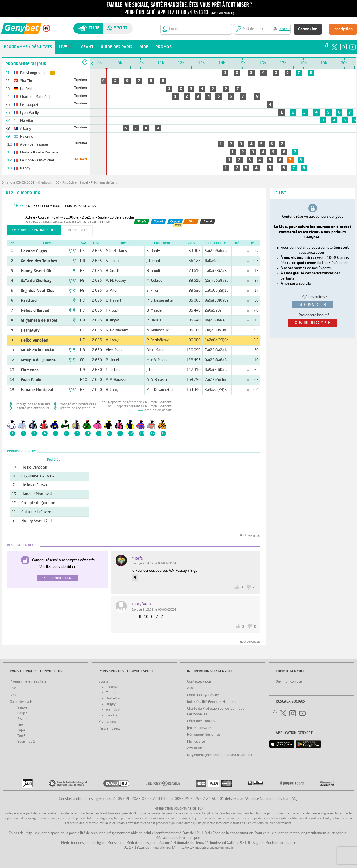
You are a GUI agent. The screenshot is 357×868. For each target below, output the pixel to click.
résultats (78, 230)
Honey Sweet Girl (37, 271)
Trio (20, 725)
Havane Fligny (34, 251)
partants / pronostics (34, 230)
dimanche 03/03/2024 (18, 183)
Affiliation (195, 748)
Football (112, 687)
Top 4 (21, 730)
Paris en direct (109, 729)
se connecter (312, 305)
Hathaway (30, 330)
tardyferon (141, 604)
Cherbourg (45, 183)
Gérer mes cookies (201, 721)
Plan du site (196, 742)
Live (13, 688)
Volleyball (113, 710)
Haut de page (248, 536)
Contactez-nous (199, 682)
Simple (22, 708)
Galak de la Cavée (37, 350)
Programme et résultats (28, 682)
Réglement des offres (204, 735)
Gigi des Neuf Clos (38, 291)
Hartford (29, 301)
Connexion (308, 29)
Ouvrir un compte (289, 682)
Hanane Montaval (37, 390)
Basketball (114, 699)
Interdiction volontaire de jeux (178, 809)
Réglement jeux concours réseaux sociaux (220, 755)
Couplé (23, 713)
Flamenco (30, 370)
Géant (14, 695)
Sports (103, 682)
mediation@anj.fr (164, 848)
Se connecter (58, 578)
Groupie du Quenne (38, 360)
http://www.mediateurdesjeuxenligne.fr (206, 848)
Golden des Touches (39, 261)
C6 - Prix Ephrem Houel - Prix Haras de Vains (87, 183)
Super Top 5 (26, 742)
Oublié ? (284, 29)
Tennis (111, 693)
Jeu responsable (199, 728)
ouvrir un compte (313, 323)
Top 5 (21, 736)
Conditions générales (203, 695)
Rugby (111, 704)
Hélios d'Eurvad (35, 311)
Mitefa (137, 558)
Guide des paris (21, 702)
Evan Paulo (31, 380)
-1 (255, 587)
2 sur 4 (23, 719)
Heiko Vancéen (34, 340)
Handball (112, 716)
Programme (107, 722)
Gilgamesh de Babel (39, 321)
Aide (191, 688)
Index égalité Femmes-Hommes (212, 702)
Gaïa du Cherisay (36, 281)
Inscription (343, 29)
